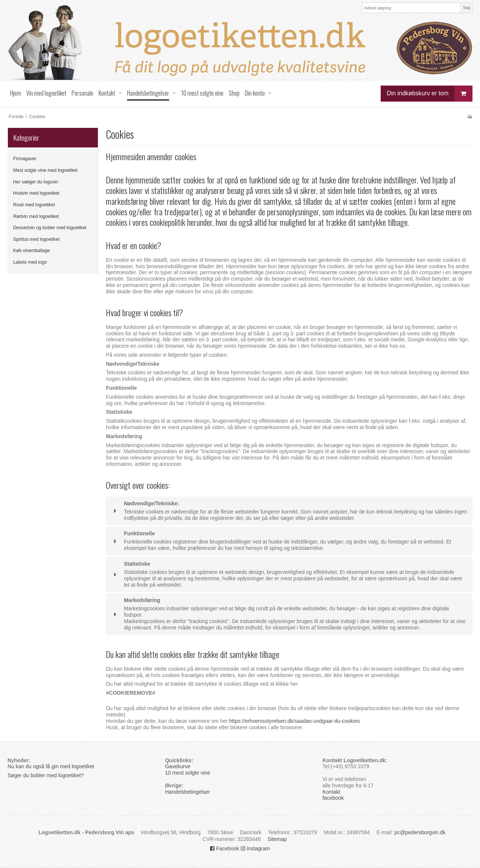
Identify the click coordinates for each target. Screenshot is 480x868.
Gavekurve (178, 766)
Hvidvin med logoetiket (36, 193)
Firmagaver (25, 159)
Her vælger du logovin (36, 182)
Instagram (255, 848)
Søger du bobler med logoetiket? (46, 775)
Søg (466, 8)
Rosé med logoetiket (34, 205)
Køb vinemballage (31, 251)
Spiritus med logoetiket (36, 239)
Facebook (224, 848)
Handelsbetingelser (187, 792)
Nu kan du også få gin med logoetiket (51, 766)
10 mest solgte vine (188, 773)
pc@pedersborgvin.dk (420, 832)
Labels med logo (30, 262)
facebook (333, 798)
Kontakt (331, 792)
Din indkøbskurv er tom (430, 94)
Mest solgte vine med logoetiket (45, 170)
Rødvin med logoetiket (36, 216)
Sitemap (277, 839)
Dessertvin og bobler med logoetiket (50, 228)
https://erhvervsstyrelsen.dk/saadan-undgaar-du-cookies (295, 721)
